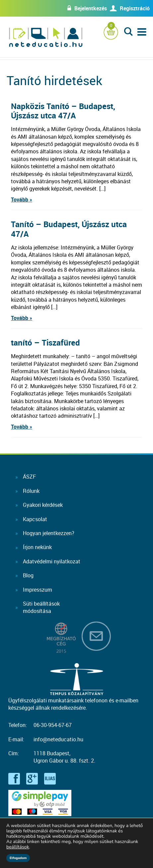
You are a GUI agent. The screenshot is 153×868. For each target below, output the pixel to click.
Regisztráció (135, 8)
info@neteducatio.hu (58, 739)
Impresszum (38, 590)
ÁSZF (29, 477)
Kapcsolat (35, 519)
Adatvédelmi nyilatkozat (52, 561)
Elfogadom (18, 858)
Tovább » (22, 200)
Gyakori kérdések (43, 505)
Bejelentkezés (91, 8)
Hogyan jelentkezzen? (49, 533)
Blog (28, 575)
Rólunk (31, 491)
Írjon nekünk (37, 547)
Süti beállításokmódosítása (41, 607)
